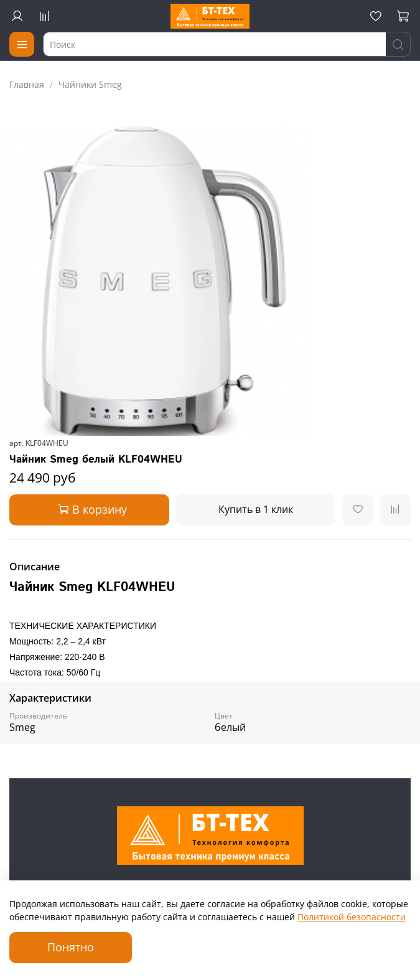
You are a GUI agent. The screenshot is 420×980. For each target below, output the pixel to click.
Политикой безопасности (352, 917)
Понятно (71, 947)
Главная (27, 84)
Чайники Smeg (90, 84)
